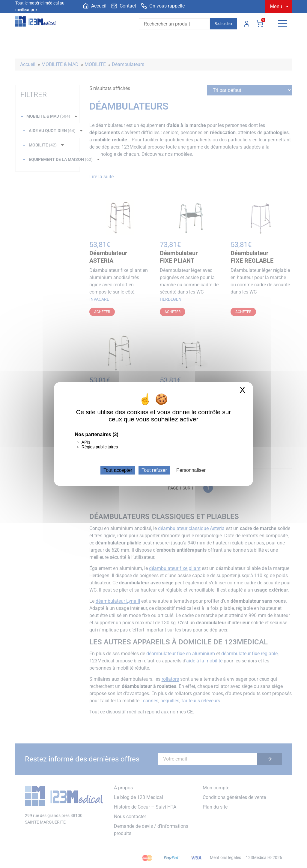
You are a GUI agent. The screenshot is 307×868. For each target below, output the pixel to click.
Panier (260, 24)
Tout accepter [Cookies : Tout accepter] (118, 470)
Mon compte (247, 24)
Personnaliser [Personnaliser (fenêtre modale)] (191, 470)
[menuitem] (95, 6)
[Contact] (124, 6)
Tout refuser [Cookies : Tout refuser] (154, 470)
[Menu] (282, 24)
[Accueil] (95, 6)
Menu (276, 6)
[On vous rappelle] (163, 6)
